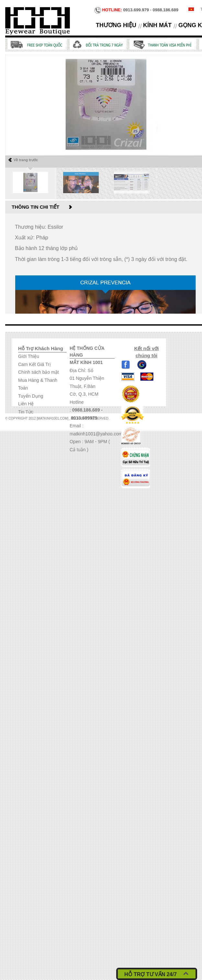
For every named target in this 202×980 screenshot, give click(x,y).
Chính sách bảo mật (39, 372)
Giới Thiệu (29, 356)
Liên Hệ (26, 404)
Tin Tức (26, 412)
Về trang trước (26, 160)
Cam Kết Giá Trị (34, 364)
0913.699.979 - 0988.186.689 (136, 10)
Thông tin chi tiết (35, 207)
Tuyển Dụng (31, 396)
